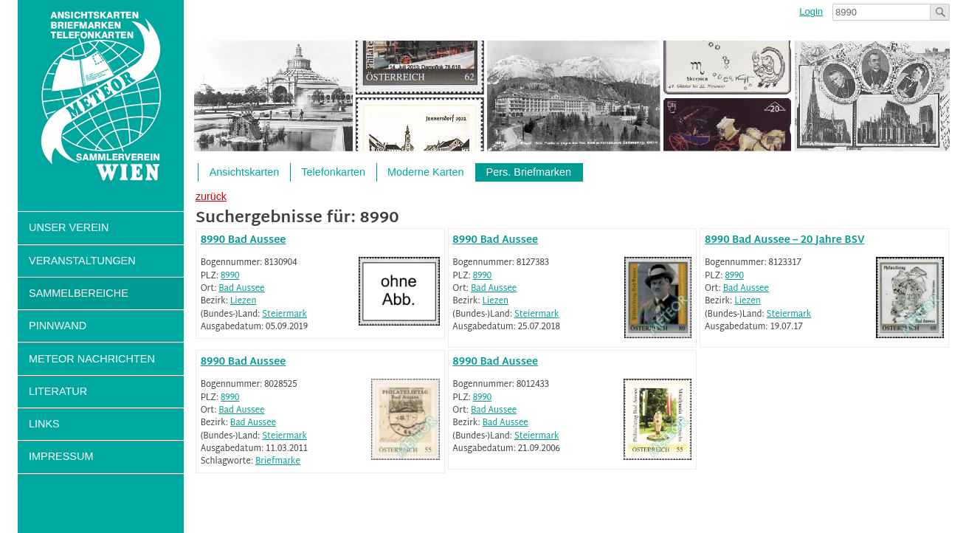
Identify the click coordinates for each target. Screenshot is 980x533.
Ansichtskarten (245, 172)
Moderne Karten (426, 172)
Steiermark (284, 315)
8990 (230, 276)
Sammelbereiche (79, 293)
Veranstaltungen (82, 261)
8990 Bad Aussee (244, 240)
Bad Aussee (241, 289)
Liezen (244, 302)
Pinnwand (58, 326)
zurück (211, 196)
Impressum (61, 456)
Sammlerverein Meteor (101, 96)
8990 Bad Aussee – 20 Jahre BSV (785, 240)
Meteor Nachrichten (92, 359)
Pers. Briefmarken (529, 172)
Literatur (58, 391)
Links (44, 424)
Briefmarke (278, 462)
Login (811, 11)
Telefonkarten (333, 172)
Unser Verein (69, 227)
